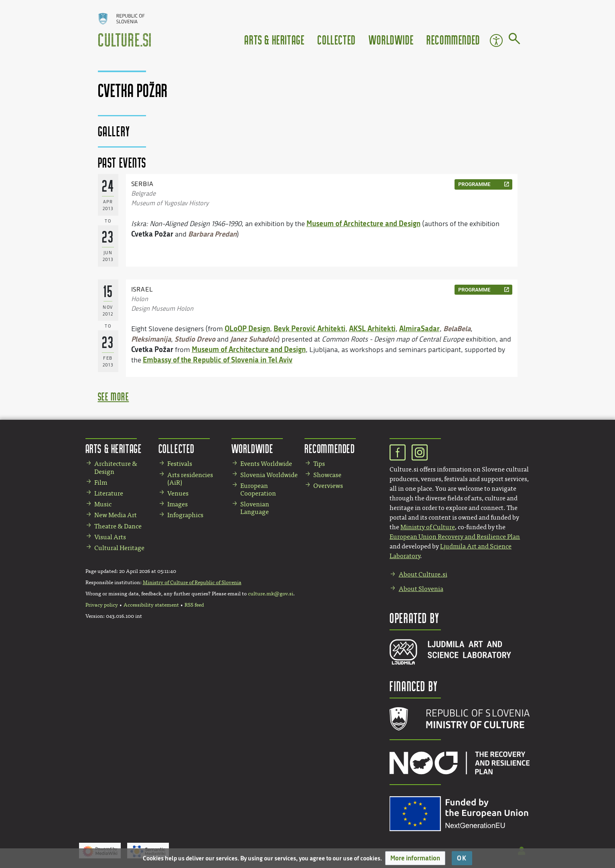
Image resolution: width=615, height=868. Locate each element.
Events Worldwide (266, 464)
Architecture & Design (116, 467)
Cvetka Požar (152, 234)
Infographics (185, 515)
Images (178, 504)
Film (101, 483)
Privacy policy (102, 605)
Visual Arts (110, 537)
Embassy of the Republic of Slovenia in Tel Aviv (218, 360)
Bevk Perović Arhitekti (310, 328)
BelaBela (457, 328)
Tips (319, 464)
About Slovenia (421, 589)
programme (474, 184)
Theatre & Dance (118, 526)
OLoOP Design (247, 328)
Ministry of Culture (428, 527)
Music (103, 504)
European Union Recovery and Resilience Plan (455, 537)
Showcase (327, 475)
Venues (178, 493)
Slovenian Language (255, 508)
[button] (415, 858)
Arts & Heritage (274, 39)
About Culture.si (423, 574)
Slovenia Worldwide (269, 475)
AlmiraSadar (419, 328)
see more (114, 396)
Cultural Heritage (119, 548)
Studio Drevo (195, 339)
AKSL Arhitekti (372, 328)
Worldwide (391, 39)
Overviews (328, 486)
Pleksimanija (151, 339)
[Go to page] (515, 40)
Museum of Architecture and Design (363, 223)
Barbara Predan (212, 234)
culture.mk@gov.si (271, 594)
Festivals (180, 464)
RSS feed (194, 605)
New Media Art (116, 515)
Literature (109, 493)
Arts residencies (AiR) (190, 479)
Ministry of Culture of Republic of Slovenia (192, 583)
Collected (336, 39)
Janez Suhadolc (254, 339)
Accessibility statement (151, 605)
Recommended (453, 39)
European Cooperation (258, 490)
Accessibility (496, 40)
